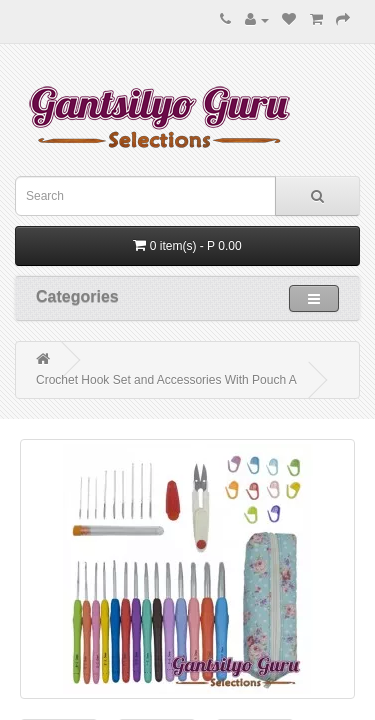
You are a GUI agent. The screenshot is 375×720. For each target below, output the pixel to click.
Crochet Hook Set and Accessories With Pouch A (166, 380)
